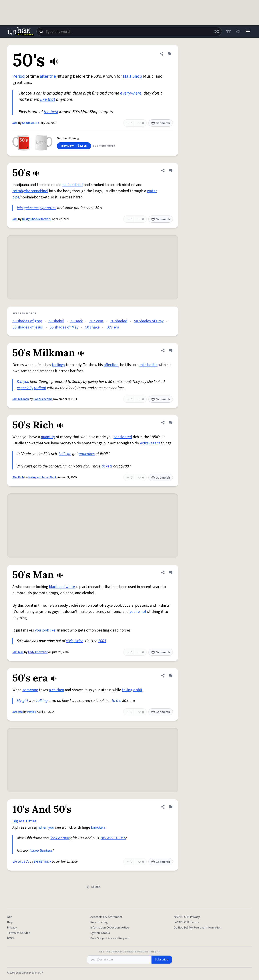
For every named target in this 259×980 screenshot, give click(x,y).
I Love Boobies (41, 850)
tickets (107, 466)
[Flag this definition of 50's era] (171, 676)
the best (51, 112)
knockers (98, 827)
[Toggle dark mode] (238, 32)
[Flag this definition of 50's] (169, 54)
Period (19, 76)
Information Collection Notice (110, 928)
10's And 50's (21, 862)
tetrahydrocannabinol (30, 191)
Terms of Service (19, 933)
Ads (10, 917)
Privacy (12, 928)
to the (117, 701)
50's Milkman (21, 399)
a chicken (56, 690)
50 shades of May (64, 327)
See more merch (104, 146)
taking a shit (132, 690)
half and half (73, 185)
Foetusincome (43, 399)
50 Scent (96, 321)
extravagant (150, 443)
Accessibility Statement (106, 917)
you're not (138, 612)
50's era (113, 327)
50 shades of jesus (28, 327)
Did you (23, 382)
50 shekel (56, 321)
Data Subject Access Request (110, 938)
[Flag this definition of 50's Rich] (171, 423)
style (70, 641)
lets (20, 208)
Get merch (161, 123)
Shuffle (93, 887)
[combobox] (129, 32)
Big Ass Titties (24, 821)
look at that (60, 838)
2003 (102, 641)
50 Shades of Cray (149, 321)
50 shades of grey (27, 321)
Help (10, 922)
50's (15, 123)
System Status (100, 933)
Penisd (32, 712)
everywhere (131, 93)
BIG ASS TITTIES (113, 838)
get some (31, 208)
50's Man (18, 652)
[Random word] (216, 32)
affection (111, 365)
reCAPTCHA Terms (186, 922)
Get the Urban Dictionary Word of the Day (129, 952)
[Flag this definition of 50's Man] (171, 572)
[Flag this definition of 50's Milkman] (171, 350)
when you (46, 827)
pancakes (87, 454)
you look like (45, 630)
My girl (22, 701)
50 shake (92, 327)
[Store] (228, 32)
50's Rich (18, 477)
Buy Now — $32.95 (74, 146)
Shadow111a (31, 123)
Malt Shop (132, 76)
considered (123, 437)
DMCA (11, 938)
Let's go (65, 454)
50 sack (77, 321)
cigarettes (48, 208)
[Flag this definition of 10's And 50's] (171, 807)
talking (42, 701)
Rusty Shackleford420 (37, 219)
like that (48, 99)
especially (25, 388)
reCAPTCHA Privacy (187, 917)
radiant (40, 388)
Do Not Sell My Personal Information (198, 928)
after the (48, 76)
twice (79, 641)
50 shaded (119, 321)
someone (30, 690)
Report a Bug (99, 922)
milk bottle (148, 365)
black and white (62, 587)
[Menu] (248, 32)
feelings (59, 365)
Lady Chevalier (38, 652)
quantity (48, 437)
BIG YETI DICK (43, 862)
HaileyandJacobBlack (43, 477)
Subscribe (162, 960)
